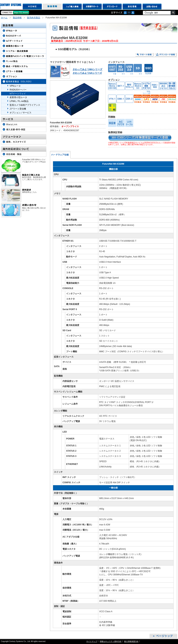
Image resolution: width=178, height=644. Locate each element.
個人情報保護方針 (131, 641)
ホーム (4, 18)
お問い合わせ (152, 7)
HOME (32, 7)
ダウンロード (112, 7)
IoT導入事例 (72, 7)
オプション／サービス (21, 113)
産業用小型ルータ (18, 97)
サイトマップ (92, 641)
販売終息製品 (34, 18)
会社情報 (132, 7)
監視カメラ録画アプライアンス (25, 105)
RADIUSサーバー (18, 90)
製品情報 (52, 7)
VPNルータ (15, 86)
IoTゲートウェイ (18, 94)
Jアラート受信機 (18, 109)
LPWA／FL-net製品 (19, 101)
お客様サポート (92, 7)
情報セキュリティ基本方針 (111, 641)
